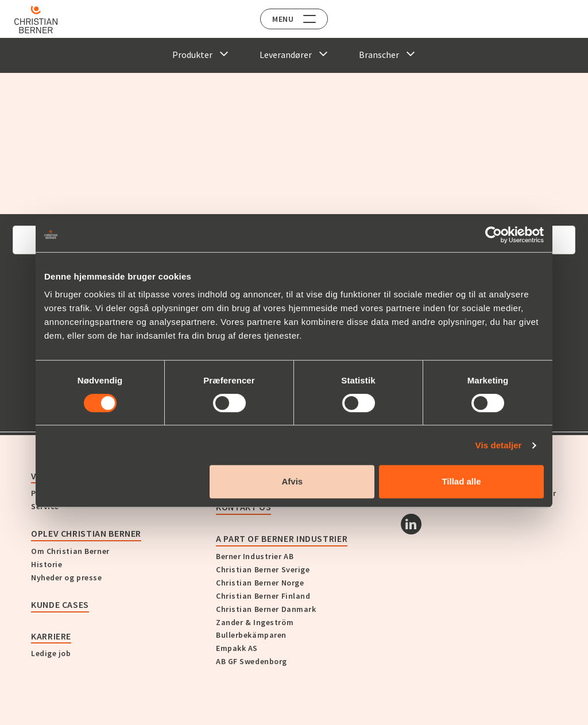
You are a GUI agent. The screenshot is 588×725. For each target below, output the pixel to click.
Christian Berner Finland (263, 596)
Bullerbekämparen (251, 635)
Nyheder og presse (67, 577)
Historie (47, 564)
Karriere (51, 636)
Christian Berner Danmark (266, 609)
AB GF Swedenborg (252, 661)
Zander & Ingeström (255, 622)
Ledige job (51, 653)
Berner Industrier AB (255, 556)
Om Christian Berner (70, 551)
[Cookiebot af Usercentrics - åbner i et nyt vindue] (494, 235)
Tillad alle (461, 481)
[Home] (42, 20)
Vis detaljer (499, 445)
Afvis (293, 481)
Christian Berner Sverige (263, 569)
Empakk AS (237, 648)
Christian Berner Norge (260, 583)
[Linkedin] (411, 524)
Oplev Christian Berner (86, 533)
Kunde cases (60, 604)
